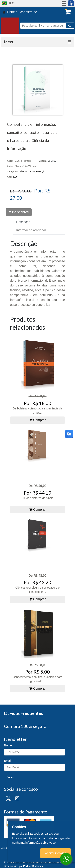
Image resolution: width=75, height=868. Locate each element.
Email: (8, 761)
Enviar (10, 777)
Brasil (8, 3)
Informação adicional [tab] (31, 230)
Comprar (38, 420)
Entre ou (13, 12)
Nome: (8, 745)
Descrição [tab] (23, 222)
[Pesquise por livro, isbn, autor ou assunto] (43, 26)
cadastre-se (29, 12)
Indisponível (19, 212)
